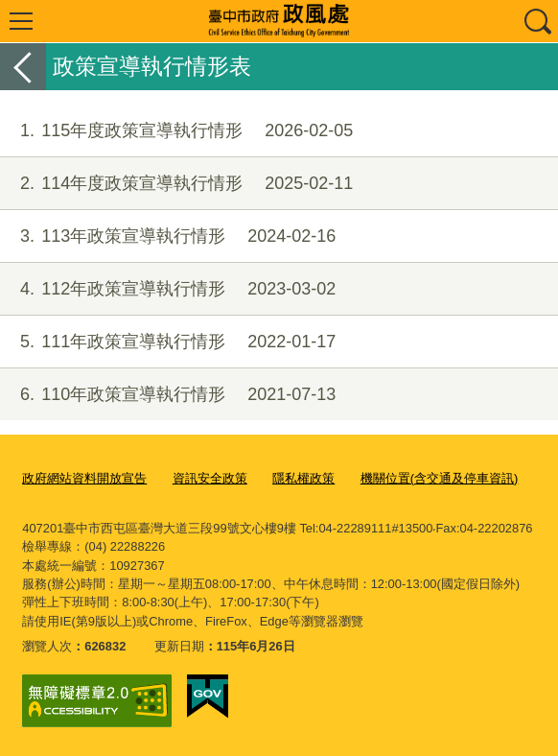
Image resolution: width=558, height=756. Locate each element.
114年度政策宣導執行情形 (176, 184)
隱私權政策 (303, 478)
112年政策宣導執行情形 (168, 289)
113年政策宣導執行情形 (168, 236)
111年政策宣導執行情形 (168, 342)
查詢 (537, 21)
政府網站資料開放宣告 (84, 478)
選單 (21, 21)
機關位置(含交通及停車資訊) (440, 478)
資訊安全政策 (210, 478)
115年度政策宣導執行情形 (176, 131)
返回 (23, 67)
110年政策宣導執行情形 (168, 395)
